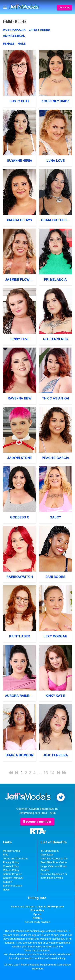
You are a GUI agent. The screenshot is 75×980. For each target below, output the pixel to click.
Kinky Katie (55, 696)
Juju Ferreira (55, 755)
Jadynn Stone (19, 458)
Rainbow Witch (20, 577)
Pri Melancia (55, 280)
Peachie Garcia (55, 458)
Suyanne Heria (20, 161)
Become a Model (13, 886)
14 (52, 773)
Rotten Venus (55, 339)
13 (46, 773)
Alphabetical (14, 36)
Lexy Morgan (55, 636)
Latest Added (39, 30)
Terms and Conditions (16, 859)
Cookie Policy (11, 866)
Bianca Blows (19, 220)
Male (22, 44)
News (6, 890)
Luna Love (55, 161)
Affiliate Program (13, 874)
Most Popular (14, 30)
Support (8, 882)
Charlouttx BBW (56, 220)
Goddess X (19, 517)
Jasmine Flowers (20, 280)
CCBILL (37, 918)
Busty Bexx (19, 101)
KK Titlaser (20, 636)
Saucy (55, 517)
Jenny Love (19, 339)
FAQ (6, 855)
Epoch (37, 914)
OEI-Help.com (55, 906)
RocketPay (37, 910)
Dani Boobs (55, 577)
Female (9, 44)
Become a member (37, 822)
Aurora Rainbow (20, 696)
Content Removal (13, 878)
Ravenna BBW (20, 398)
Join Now (64, 8)
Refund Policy (11, 870)
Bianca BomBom (20, 755)
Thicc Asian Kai (55, 398)
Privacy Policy (11, 862)
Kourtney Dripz (55, 101)
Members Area (11, 851)
